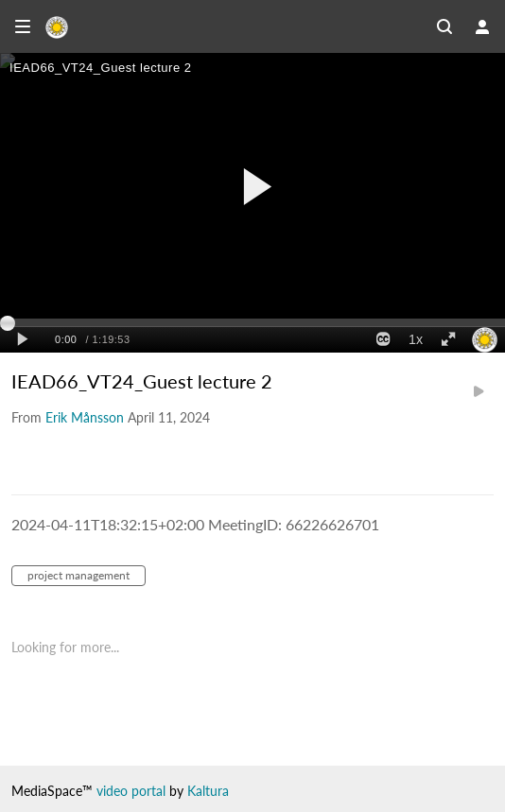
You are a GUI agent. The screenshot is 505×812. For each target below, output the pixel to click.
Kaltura (208, 791)
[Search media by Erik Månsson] (85, 417)
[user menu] (482, 26)
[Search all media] (444, 26)
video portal (131, 791)
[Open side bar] (23, 26)
